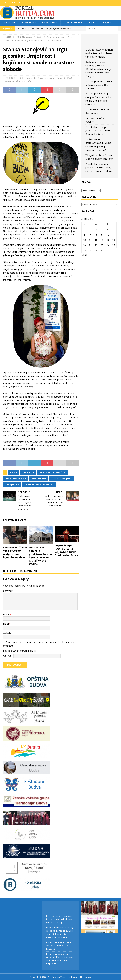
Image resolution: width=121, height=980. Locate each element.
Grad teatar (31, 78)
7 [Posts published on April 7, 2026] (90, 235)
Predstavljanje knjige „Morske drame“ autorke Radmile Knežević (98, 131)
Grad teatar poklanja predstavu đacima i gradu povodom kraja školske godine (40, 556)
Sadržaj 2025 (9, 23)
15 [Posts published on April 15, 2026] (96, 240)
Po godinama (29, 23)
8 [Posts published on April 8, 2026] (96, 235)
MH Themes (85, 977)
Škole (92, 23)
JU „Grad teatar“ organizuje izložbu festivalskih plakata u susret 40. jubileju (99, 53)
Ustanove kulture (73, 23)
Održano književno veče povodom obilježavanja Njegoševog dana (15, 552)
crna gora (28, 473)
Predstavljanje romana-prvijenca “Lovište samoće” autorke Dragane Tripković (99, 167)
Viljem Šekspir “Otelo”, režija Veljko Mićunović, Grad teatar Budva (66, 550)
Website (7, 633)
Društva (106, 23)
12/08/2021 (12, 78)
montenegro (39, 479)
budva (14, 473)
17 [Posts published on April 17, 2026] (108, 240)
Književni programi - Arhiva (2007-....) (55, 78)
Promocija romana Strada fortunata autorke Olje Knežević (99, 85)
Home (5, 3)
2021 (23, 78)
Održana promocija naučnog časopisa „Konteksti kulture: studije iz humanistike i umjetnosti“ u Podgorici (99, 69)
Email (6, 624)
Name (7, 614)
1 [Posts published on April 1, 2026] (96, 229)
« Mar (84, 255)
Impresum (17, 3)
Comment (8, 591)
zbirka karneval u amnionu (39, 484)
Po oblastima (49, 23)
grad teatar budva (16, 479)
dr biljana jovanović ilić (53, 473)
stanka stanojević (61, 479)
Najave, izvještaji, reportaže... (19, 81)
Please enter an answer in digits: (20, 651)
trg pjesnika (12, 484)
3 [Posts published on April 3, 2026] (108, 229)
